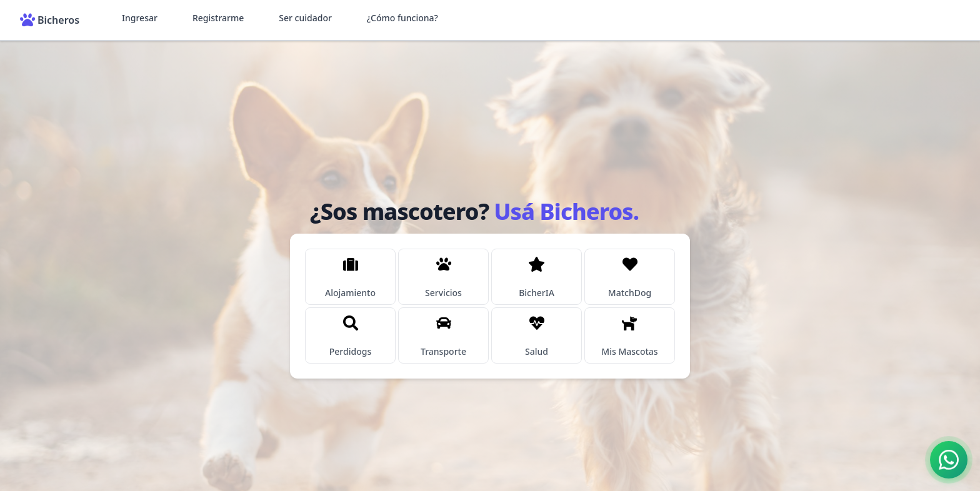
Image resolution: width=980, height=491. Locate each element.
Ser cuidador (305, 18)
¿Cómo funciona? (402, 18)
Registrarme (218, 18)
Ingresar (140, 18)
